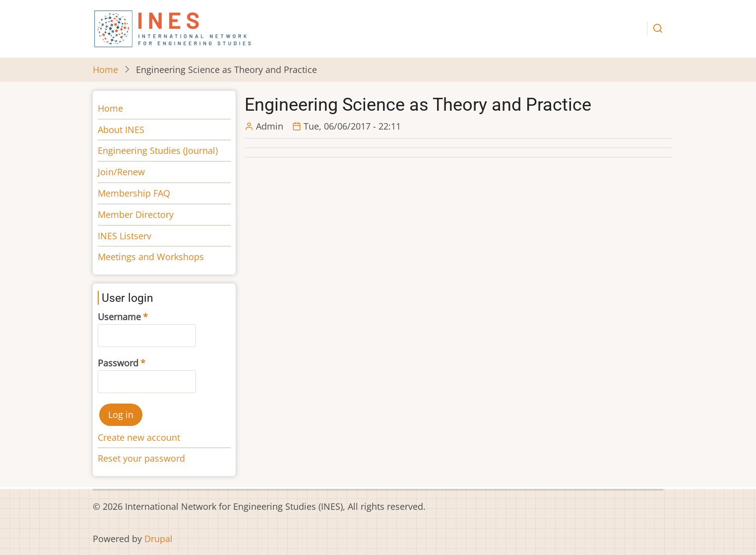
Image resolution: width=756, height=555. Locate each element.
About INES (121, 130)
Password (118, 363)
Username (119, 317)
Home (105, 69)
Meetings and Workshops (151, 257)
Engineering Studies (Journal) (158, 150)
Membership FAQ (134, 193)
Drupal (158, 539)
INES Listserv (125, 236)
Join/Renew (121, 172)
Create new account (139, 437)
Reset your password (141, 458)
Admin (270, 126)
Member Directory (136, 214)
